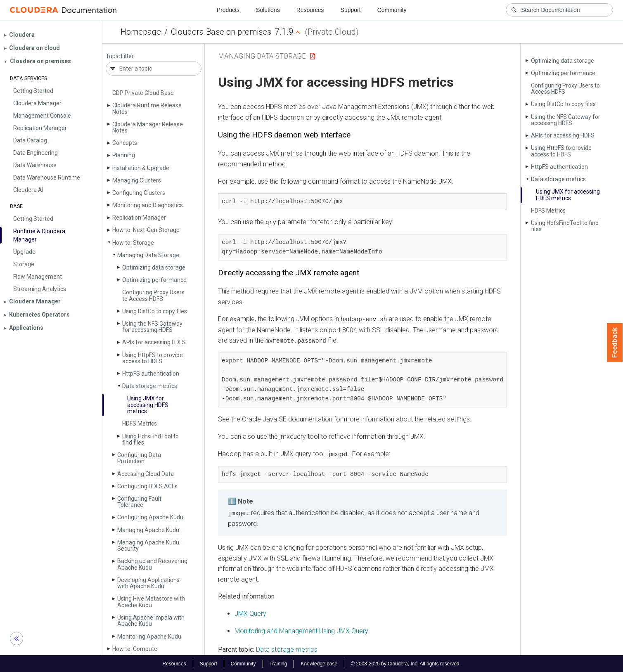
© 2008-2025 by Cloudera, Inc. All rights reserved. (406, 663)
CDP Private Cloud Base (143, 93)
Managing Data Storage (148, 255)
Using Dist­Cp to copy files (155, 311)
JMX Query (250, 613)
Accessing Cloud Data (146, 474)
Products (228, 10)
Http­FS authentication (151, 374)
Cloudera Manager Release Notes (148, 127)
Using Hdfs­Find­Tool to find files (150, 439)
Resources (310, 10)
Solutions (268, 10)
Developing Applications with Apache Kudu (148, 583)
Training (278, 663)
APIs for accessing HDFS (154, 342)
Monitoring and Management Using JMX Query (301, 630)
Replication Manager (139, 218)
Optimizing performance (154, 280)
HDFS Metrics (140, 424)
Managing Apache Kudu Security (148, 545)
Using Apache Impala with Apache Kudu (151, 621)
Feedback (615, 343)
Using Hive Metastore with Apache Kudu (151, 602)
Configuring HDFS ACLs (147, 486)
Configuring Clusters (139, 193)
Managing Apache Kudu (148, 530)
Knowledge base (319, 663)
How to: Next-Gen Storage (146, 230)
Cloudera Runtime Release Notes (147, 108)
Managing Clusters (137, 180)
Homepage (141, 32)
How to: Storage (133, 243)
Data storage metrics (150, 386)
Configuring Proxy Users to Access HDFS (153, 295)
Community (392, 10)
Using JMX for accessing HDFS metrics (148, 405)
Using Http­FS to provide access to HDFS (153, 358)
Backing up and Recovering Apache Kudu (152, 564)
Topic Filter (120, 56)
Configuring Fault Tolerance (139, 502)
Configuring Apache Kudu (150, 517)
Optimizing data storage (154, 267)
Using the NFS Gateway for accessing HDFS (152, 327)
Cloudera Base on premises (221, 32)
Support (351, 10)
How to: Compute (135, 649)
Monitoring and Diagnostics (148, 205)
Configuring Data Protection (139, 458)
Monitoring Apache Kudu (149, 637)
